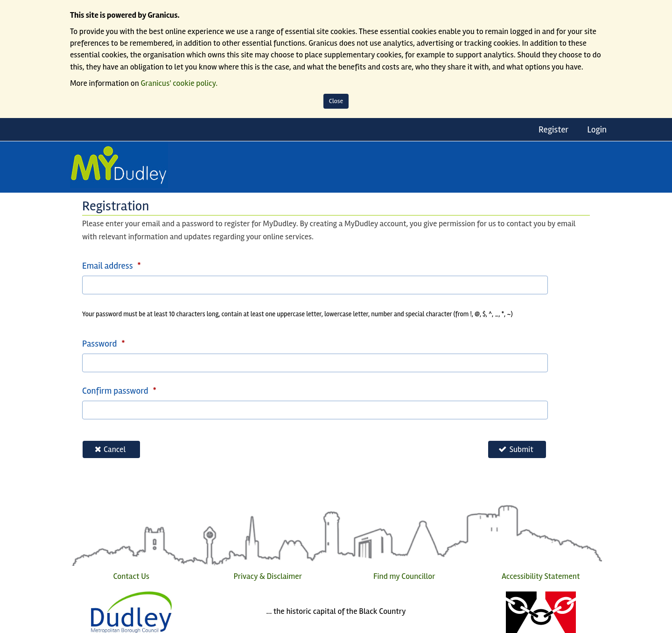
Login (597, 130)
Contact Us (131, 576)
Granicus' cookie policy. (179, 83)
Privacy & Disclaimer (268, 576)
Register (553, 130)
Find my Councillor (404, 576)
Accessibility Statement (541, 576)
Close (336, 101)
